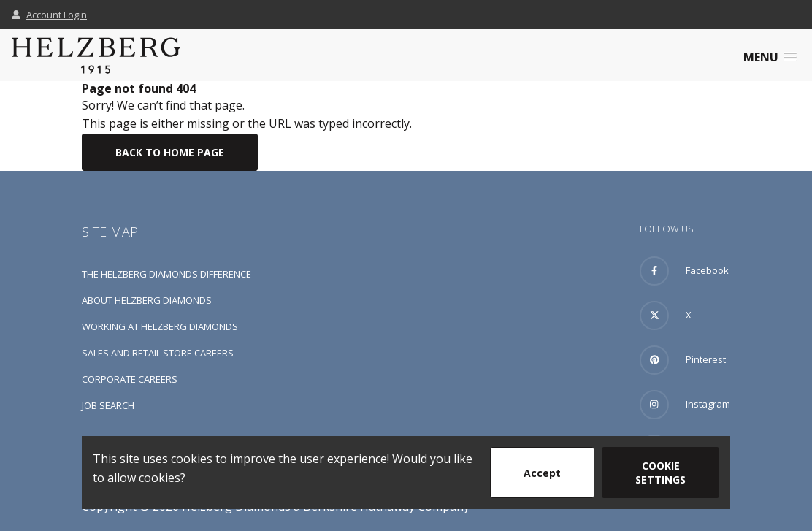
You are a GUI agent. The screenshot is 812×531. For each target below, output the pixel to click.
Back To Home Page (170, 152)
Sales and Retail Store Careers (158, 353)
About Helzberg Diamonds (147, 300)
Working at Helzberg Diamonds (160, 326)
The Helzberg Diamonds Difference (166, 274)
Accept (542, 473)
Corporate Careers (130, 379)
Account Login (49, 15)
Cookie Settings (660, 473)
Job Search (108, 405)
